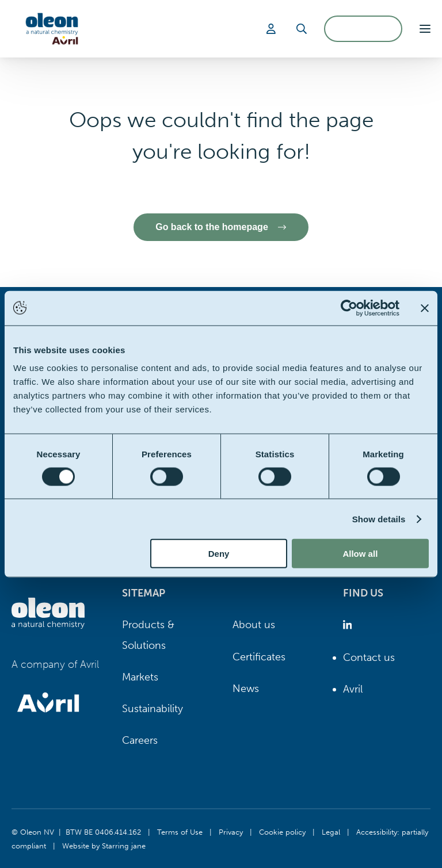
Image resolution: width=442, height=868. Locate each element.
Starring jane (124, 846)
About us (254, 625)
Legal (331, 832)
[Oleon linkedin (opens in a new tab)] (350, 625)
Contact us (369, 657)
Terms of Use (180, 832)
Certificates (259, 657)
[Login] (273, 29)
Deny (219, 554)
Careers (140, 740)
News (246, 689)
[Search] (302, 29)
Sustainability (153, 709)
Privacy (231, 832)
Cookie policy (282, 832)
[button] (425, 29)
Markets (140, 677)
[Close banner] (425, 308)
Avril (353, 689)
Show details (379, 519)
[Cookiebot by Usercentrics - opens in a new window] (349, 308)
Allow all (360, 554)
